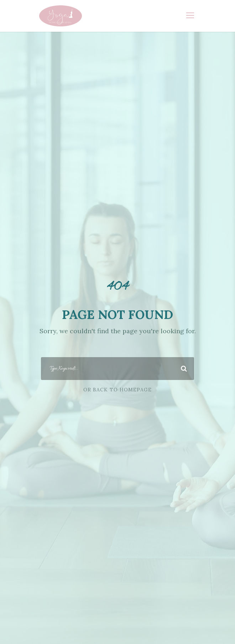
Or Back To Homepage (117, 390)
